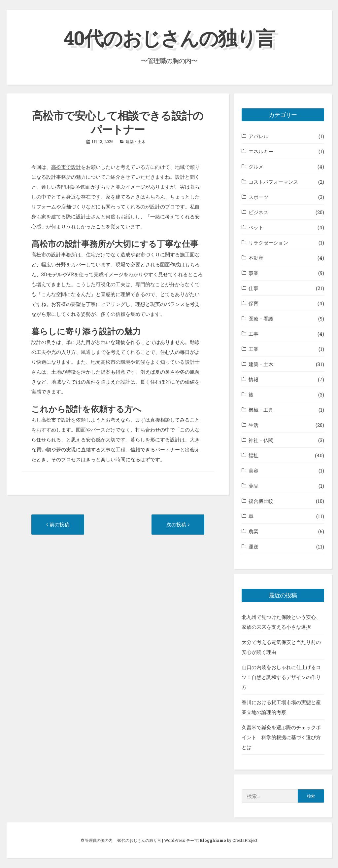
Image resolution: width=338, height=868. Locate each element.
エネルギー (261, 151)
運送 (253, 547)
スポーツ (258, 197)
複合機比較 (261, 501)
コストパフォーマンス (273, 182)
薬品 (253, 486)
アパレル (258, 136)
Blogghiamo (213, 840)
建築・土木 (136, 141)
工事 (253, 334)
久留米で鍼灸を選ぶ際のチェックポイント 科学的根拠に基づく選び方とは (281, 737)
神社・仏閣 (261, 440)
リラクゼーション (268, 243)
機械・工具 (261, 410)
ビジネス (258, 212)
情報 (253, 379)
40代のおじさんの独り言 (169, 38)
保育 (253, 303)
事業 (253, 273)
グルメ (256, 167)
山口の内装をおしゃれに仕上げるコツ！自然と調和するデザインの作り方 (281, 677)
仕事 (253, 288)
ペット (256, 227)
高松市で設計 (66, 167)
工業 (253, 349)
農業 (253, 531)
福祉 (253, 455)
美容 (253, 471)
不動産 (256, 258)
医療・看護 (261, 319)
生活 (253, 425)
